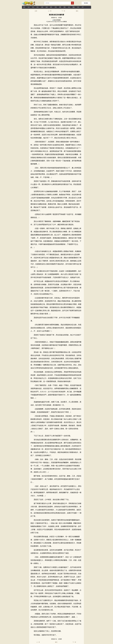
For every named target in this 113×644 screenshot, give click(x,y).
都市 (51, 7)
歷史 (65, 7)
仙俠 (47, 7)
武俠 (42, 7)
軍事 (60, 7)
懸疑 (74, 7)
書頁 (77, 11)
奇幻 (38, 7)
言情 (56, 7)
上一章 (50, 11)
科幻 (69, 7)
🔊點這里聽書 (56, 20)
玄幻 (33, 7)
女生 (29, 7)
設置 (36, 11)
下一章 (63, 11)
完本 (78, 7)
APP (83, 7)
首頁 (24, 7)
